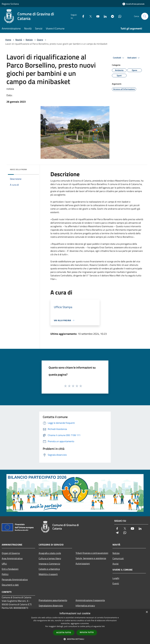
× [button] (147, 612)
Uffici (4, 564)
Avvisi (116, 564)
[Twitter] (89, 16)
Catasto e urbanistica (49, 569)
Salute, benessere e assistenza (91, 558)
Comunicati (118, 558)
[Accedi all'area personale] (133, 4)
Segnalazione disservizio (51, 606)
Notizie (29, 40)
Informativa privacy (85, 606)
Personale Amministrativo (15, 579)
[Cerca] (145, 16)
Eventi (116, 583)
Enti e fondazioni (10, 569)
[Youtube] (97, 16)
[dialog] (75, 627)
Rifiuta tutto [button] (87, 632)
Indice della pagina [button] (18, 169)
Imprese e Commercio (49, 564)
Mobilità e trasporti (48, 574)
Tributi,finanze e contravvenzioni (92, 553)
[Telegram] (111, 16)
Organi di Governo (11, 553)
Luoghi (116, 578)
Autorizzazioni (83, 563)
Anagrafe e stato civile (50, 553)
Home (8, 40)
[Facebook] (82, 16)
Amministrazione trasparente (90, 600)
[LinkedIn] (104, 16)
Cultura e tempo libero (50, 558)
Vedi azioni (134, 58)
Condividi (119, 58)
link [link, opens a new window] (103, 626)
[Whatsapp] (119, 16)
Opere (40, 40)
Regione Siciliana (10, 4)
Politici (5, 574)
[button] (75, 639)
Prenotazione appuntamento (53, 600)
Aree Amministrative (12, 558)
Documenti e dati (10, 585)
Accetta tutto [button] (64, 633)
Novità (19, 40)
